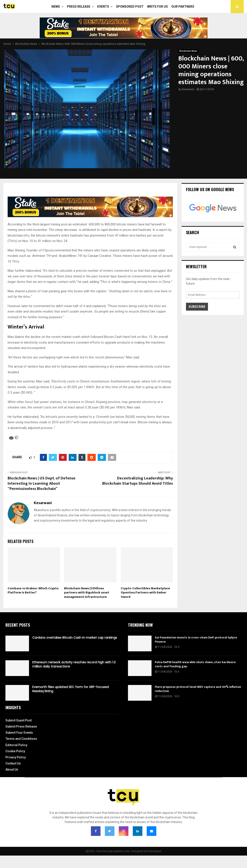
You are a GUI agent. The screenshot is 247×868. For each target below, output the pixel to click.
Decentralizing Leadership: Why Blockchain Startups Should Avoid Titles (138, 481)
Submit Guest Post (19, 720)
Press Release (79, 7)
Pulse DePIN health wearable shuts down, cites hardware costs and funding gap (195, 664)
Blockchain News (188, 51)
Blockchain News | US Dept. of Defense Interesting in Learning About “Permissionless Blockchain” (42, 484)
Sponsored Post (130, 7)
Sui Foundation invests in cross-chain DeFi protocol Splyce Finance (196, 639)
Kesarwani (188, 89)
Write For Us (158, 7)
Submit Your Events (19, 733)
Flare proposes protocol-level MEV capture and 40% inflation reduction (198, 689)
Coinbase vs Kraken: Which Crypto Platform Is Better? (33, 590)
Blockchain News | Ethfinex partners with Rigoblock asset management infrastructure (87, 593)
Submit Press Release (21, 726)
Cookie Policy (15, 751)
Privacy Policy (16, 757)
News (56, 7)
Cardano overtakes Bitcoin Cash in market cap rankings (75, 638)
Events (103, 7)
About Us (12, 769)
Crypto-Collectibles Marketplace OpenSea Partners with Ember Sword (145, 593)
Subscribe (197, 307)
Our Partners (183, 7)
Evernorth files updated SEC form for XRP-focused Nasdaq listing (71, 689)
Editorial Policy (16, 745)
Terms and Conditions (21, 739)
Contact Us (13, 763)
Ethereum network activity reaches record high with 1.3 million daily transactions (74, 664)
